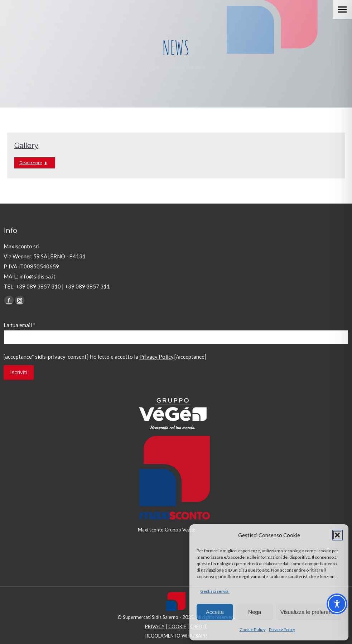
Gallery (26, 146)
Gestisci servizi (215, 591)
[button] (337, 535)
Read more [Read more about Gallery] (33, 163)
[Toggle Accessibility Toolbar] (337, 604)
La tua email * (20, 325)
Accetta (215, 612)
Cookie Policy (252, 629)
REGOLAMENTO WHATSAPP (176, 636)
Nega (255, 612)
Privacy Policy (282, 629)
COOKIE (177, 626)
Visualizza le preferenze (309, 612)
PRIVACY (155, 626)
